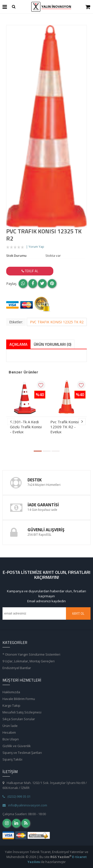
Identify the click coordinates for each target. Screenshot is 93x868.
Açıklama (18, 344)
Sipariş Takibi (12, 759)
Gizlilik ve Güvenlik (17, 746)
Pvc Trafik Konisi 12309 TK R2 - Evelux (64, 427)
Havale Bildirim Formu (19, 699)
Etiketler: (16, 322)
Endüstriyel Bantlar (17, 668)
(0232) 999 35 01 (16, 796)
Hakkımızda (11, 692)
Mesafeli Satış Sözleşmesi (22, 712)
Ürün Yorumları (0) (52, 344)
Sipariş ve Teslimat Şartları (22, 753)
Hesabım (9, 732)
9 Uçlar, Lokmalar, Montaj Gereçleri (29, 661)
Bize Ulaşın (11, 739)
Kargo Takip (11, 705)
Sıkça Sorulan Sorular (19, 719)
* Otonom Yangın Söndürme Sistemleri (31, 654)
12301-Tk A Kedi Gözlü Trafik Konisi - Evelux (26, 427)
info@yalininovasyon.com (25, 805)
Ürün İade (10, 726)
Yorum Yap (36, 247)
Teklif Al (30, 271)
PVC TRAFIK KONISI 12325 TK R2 (57, 322)
